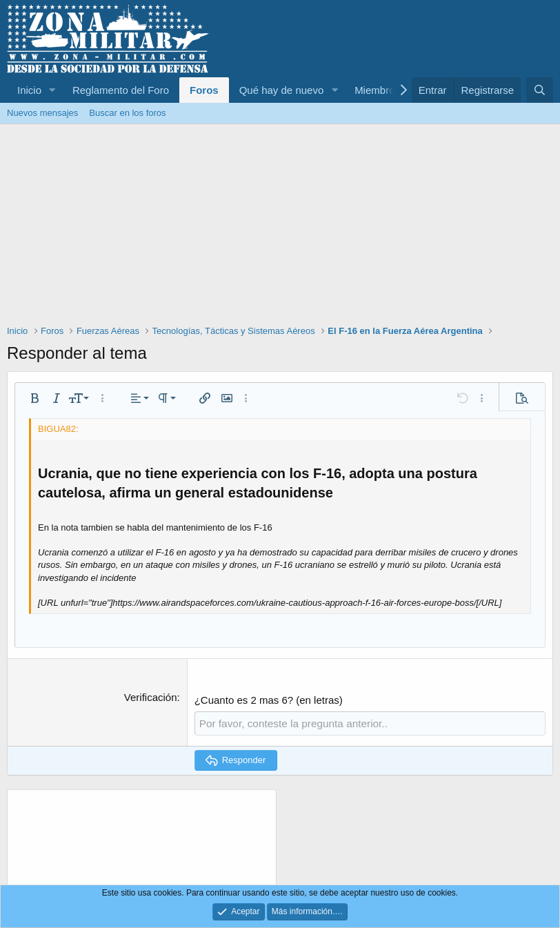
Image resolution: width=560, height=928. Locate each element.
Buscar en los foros (127, 113)
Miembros (377, 90)
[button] (52, 90)
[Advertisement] (280, 228)
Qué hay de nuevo (282, 90)
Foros (204, 90)
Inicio (29, 90)
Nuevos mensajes (42, 113)
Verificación (151, 697)
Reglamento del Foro (121, 90)
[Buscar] (540, 90)
